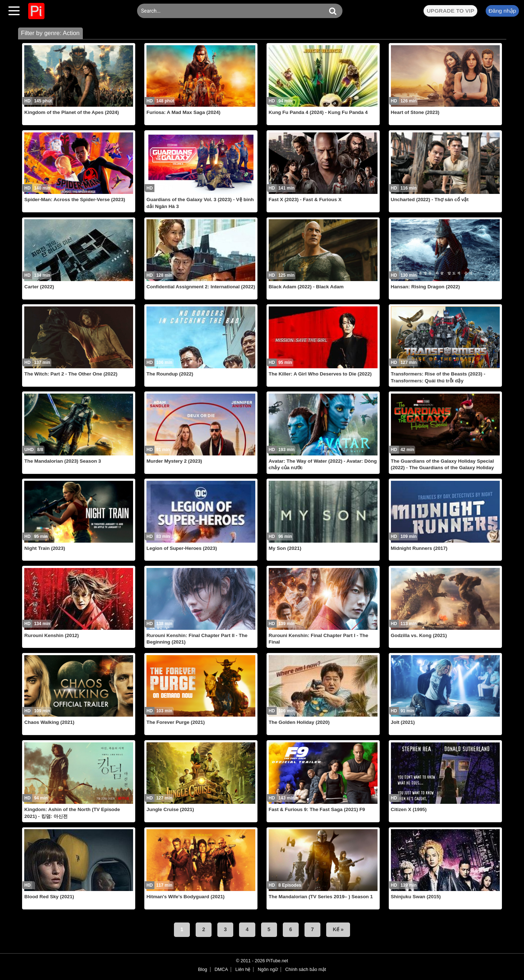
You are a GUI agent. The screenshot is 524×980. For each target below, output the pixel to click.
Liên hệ (243, 970)
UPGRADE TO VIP (450, 11)
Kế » (338, 929)
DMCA (221, 970)
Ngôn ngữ (268, 970)
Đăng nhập (502, 11)
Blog (203, 970)
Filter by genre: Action (50, 33)
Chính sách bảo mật (306, 970)
